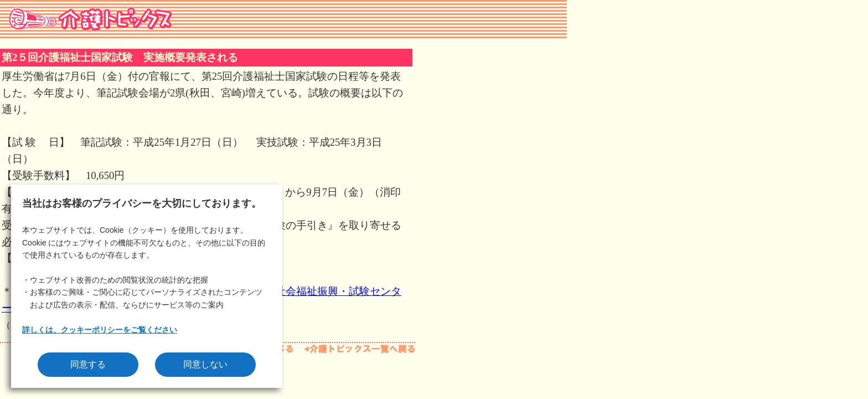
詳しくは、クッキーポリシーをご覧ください (100, 330)
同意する (88, 364)
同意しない (205, 364)
